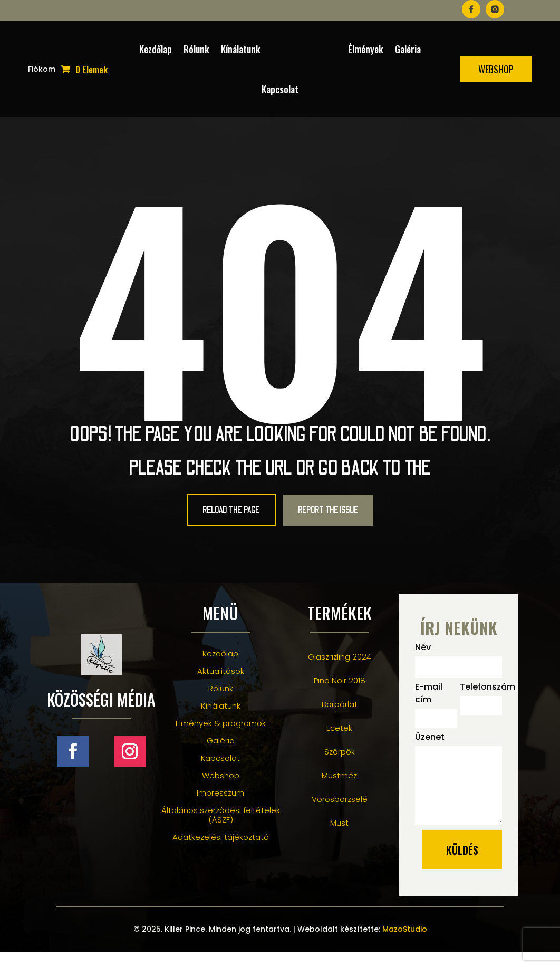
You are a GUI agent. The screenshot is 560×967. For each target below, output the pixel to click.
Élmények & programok (221, 738)
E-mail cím (429, 708)
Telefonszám (481, 702)
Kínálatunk (241, 49)
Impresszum (220, 808)
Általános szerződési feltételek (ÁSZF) (221, 830)
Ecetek (339, 743)
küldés (462, 865)
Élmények (366, 49)
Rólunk (196, 49)
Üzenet (430, 752)
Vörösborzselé (340, 814)
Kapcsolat (280, 89)
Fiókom (42, 70)
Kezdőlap (156, 49)
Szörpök (340, 766)
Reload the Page (213, 518)
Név (423, 663)
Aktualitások (221, 686)
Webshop (496, 69)
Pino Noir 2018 (340, 695)
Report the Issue (348, 518)
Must (339, 838)
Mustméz (339, 790)
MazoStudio (405, 944)
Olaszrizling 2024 (340, 671)
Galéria (408, 49)
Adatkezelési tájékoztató (221, 852)
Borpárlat (340, 719)
